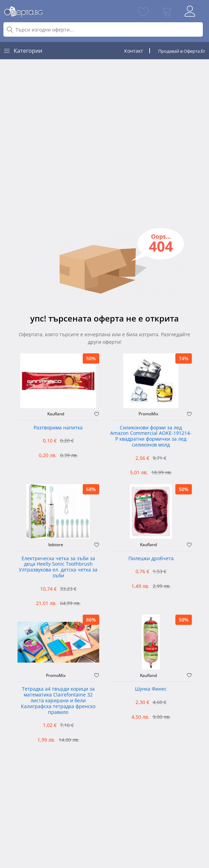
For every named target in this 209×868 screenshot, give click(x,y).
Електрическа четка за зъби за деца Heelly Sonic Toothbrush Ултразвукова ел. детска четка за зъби (58, 567)
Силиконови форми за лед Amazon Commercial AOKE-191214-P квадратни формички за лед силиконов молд (151, 436)
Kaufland (56, 414)
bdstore (56, 545)
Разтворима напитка (58, 428)
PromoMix (148, 414)
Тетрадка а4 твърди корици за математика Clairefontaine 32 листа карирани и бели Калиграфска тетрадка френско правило (58, 701)
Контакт (134, 51)
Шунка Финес (151, 689)
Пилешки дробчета (151, 559)
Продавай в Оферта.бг (182, 51)
